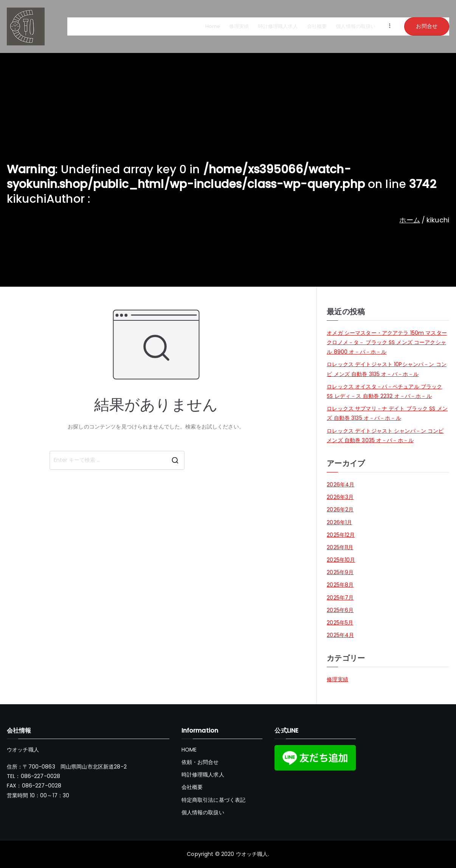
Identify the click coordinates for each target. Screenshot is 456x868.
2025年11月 (340, 547)
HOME (189, 750)
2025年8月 (340, 585)
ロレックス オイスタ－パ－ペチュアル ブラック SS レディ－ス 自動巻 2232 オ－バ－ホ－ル (384, 391)
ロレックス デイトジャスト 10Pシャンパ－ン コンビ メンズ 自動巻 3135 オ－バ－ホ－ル (387, 369)
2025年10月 (341, 560)
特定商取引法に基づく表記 (214, 800)
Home (213, 26)
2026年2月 (340, 509)
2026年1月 (339, 522)
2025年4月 (340, 635)
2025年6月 (340, 610)
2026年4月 (340, 484)
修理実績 (239, 26)
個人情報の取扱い (356, 26)
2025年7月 (340, 598)
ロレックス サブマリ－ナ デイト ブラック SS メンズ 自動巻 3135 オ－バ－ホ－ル (387, 413)
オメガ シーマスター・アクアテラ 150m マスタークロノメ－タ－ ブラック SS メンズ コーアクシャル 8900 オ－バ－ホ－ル (387, 342)
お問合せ (427, 26)
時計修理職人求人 (278, 26)
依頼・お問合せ (200, 762)
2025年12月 (341, 535)
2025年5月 (340, 623)
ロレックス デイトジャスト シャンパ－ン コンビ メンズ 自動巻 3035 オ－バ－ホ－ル (385, 436)
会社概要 (317, 26)
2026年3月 (340, 497)
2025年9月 (340, 572)
